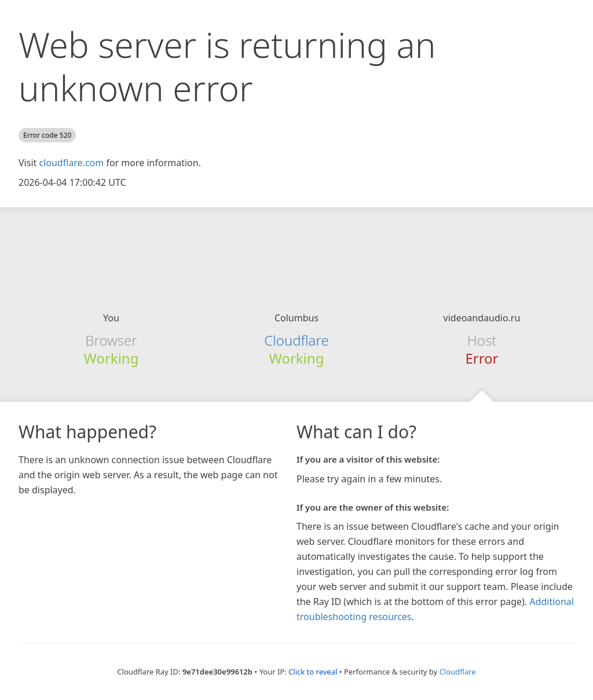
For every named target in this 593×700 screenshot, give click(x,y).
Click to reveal (313, 672)
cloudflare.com (71, 163)
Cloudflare (296, 340)
